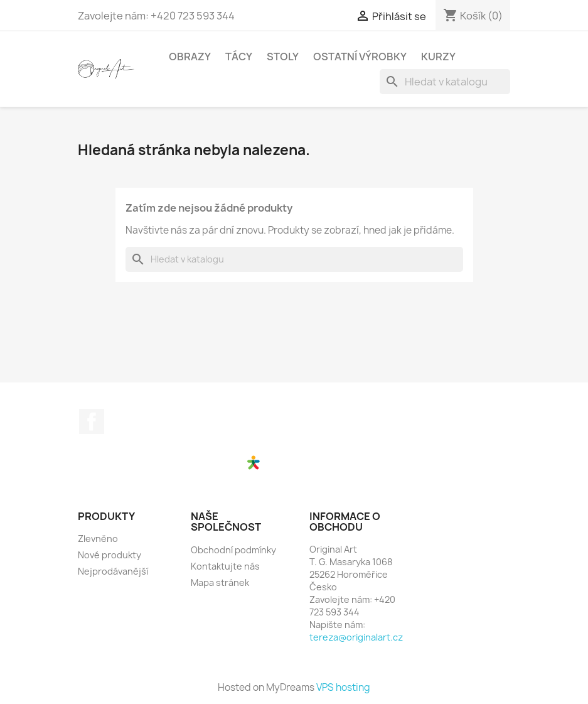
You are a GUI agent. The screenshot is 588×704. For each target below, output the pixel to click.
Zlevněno (98, 539)
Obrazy (190, 57)
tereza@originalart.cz (356, 637)
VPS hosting (343, 687)
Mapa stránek (220, 582)
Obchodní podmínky (233, 550)
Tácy (239, 57)
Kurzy (438, 57)
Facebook (92, 421)
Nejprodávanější (113, 571)
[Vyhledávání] (445, 82)
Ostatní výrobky (360, 57)
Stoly (283, 57)
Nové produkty (110, 555)
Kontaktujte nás (225, 566)
